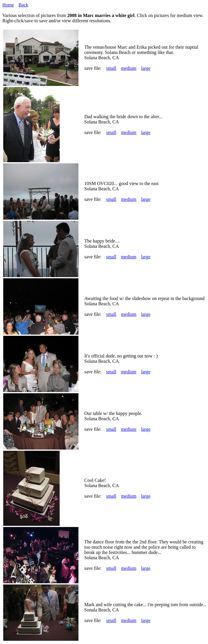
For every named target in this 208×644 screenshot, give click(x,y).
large (146, 68)
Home (8, 5)
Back (23, 5)
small (111, 68)
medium (129, 68)
